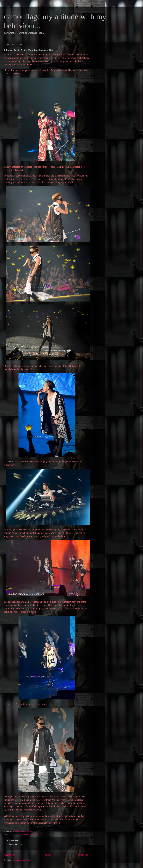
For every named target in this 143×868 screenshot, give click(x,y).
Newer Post (10, 855)
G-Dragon (25, 834)
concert (18, 834)
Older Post (84, 855)
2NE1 (12, 834)
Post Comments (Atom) (23, 860)
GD (31, 834)
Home (47, 855)
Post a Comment (16, 844)
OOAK (36, 834)
